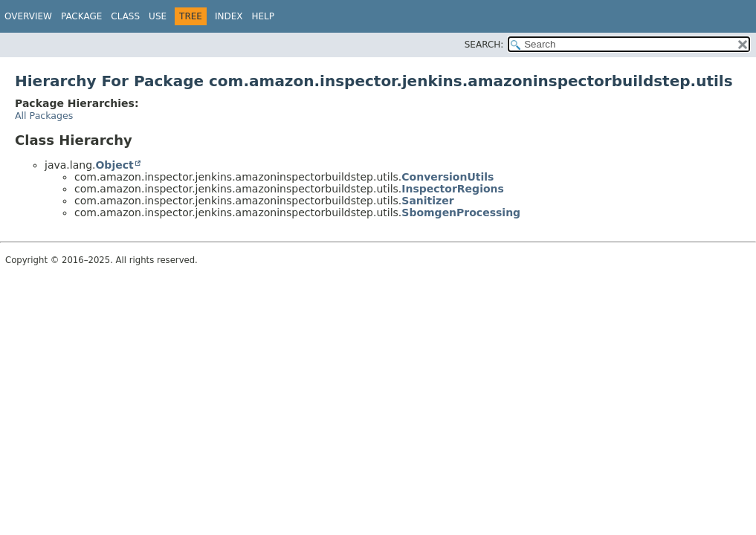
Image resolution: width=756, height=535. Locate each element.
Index (229, 16)
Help (263, 16)
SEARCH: (484, 45)
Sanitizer (427, 201)
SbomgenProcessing (461, 213)
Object (114, 165)
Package (81, 16)
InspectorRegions (453, 189)
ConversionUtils (448, 177)
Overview (28, 16)
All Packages (44, 116)
